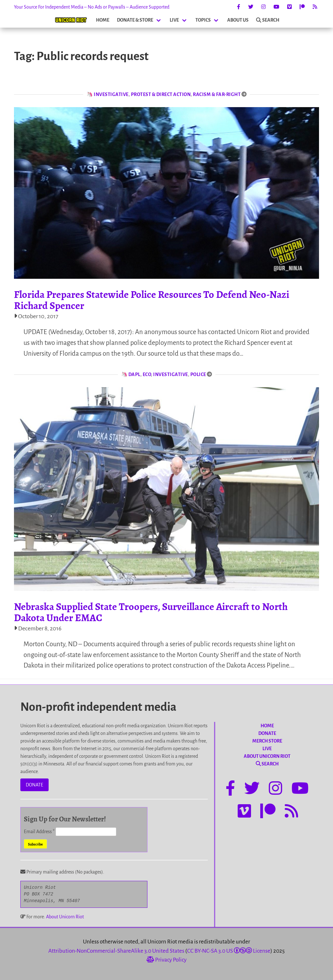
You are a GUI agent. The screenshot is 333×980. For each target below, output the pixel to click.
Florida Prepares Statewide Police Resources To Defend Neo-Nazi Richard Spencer (152, 300)
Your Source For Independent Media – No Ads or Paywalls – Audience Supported (92, 7)
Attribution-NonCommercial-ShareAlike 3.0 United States (116, 951)
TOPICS (203, 20)
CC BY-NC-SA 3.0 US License (229, 951)
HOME (103, 20)
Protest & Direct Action (161, 94)
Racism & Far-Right (217, 94)
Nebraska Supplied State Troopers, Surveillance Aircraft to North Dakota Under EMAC (151, 612)
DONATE (34, 785)
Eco (147, 374)
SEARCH (268, 20)
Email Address (40, 832)
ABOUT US (238, 20)
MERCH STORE (267, 741)
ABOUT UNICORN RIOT (267, 756)
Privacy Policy (166, 960)
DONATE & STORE (135, 20)
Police (198, 374)
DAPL (134, 374)
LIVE (174, 20)
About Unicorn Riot (65, 917)
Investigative (111, 94)
